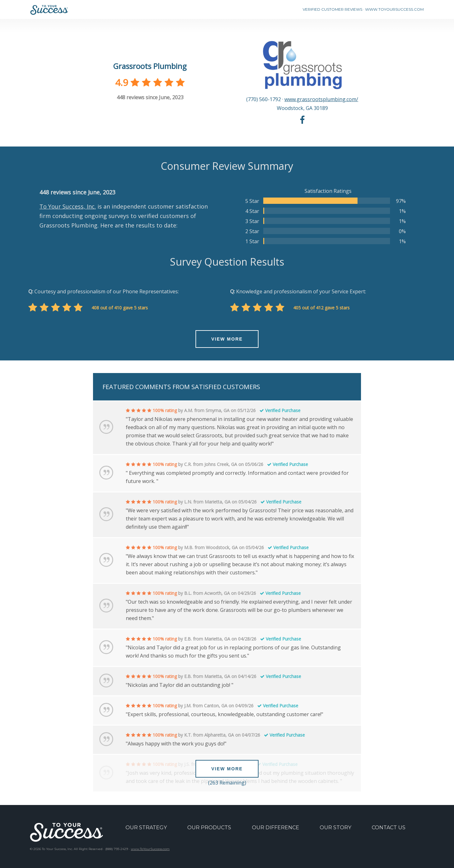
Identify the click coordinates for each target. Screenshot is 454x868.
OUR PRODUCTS (209, 828)
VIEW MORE (227, 339)
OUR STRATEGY (146, 828)
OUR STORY (335, 828)
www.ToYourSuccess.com (150, 849)
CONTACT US (389, 828)
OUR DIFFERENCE (276, 828)
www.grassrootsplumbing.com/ (321, 99)
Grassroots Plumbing (150, 66)
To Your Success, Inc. (68, 206)
